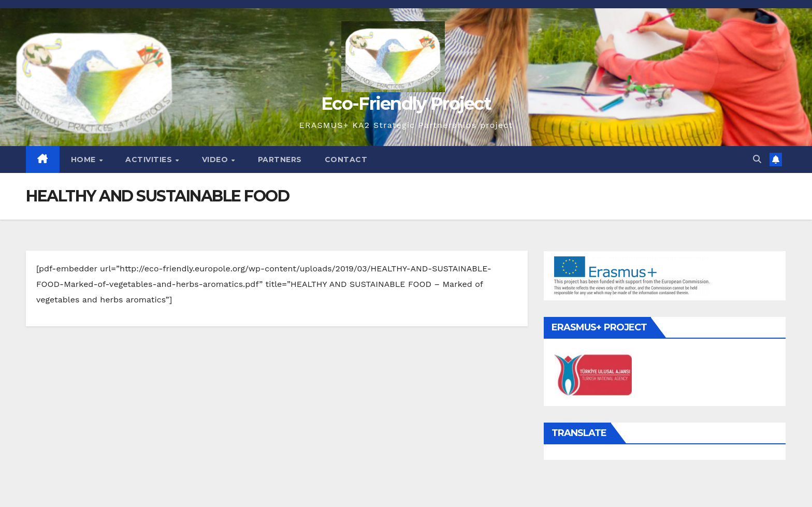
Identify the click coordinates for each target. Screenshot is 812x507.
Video (216, 160)
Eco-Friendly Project (406, 104)
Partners (280, 160)
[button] (757, 159)
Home (85, 160)
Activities (150, 160)
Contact (346, 160)
